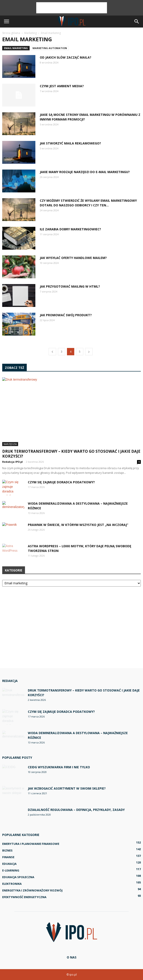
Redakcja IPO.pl (12, 462)
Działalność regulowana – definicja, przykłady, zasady (76, 810)
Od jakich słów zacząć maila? (66, 57)
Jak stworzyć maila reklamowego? (70, 143)
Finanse (8, 857)
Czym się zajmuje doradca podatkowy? (61, 482)
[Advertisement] (72, 8)
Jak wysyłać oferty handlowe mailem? (73, 258)
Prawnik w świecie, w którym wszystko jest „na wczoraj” (78, 525)
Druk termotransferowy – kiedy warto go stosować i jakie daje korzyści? (71, 454)
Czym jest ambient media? (62, 86)
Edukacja (9, 864)
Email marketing (16, 48)
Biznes (7, 850)
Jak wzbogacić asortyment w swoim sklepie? (67, 788)
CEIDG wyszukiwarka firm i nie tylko (59, 767)
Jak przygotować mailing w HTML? (70, 286)
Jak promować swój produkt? (66, 315)
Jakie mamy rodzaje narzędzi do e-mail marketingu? (85, 172)
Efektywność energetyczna (24, 897)
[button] (137, 22)
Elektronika (12, 884)
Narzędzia (10, 444)
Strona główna (11, 33)
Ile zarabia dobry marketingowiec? (70, 229)
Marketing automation (50, 48)
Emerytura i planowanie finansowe (31, 844)
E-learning (11, 870)
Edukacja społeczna (18, 877)
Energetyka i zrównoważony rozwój (32, 890)
